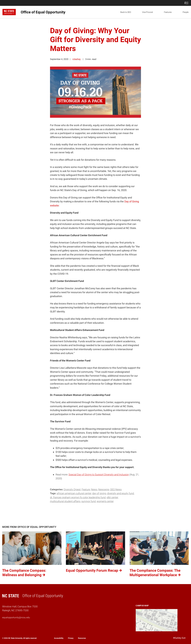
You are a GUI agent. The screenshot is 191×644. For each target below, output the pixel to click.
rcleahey (77, 59)
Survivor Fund (89, 501)
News (94, 489)
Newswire (104, 489)
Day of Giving (99, 493)
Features (168, 12)
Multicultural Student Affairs (65, 501)
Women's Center (105, 501)
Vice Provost (148, 12)
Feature (86, 489)
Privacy (71, 638)
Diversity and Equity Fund (121, 493)
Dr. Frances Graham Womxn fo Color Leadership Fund (78, 497)
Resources (82, 638)
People (186, 12)
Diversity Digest (72, 489)
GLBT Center (112, 497)
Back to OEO (126, 12)
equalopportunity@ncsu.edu (16, 617)
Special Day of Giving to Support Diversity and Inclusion (99, 475)
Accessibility (59, 638)
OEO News (116, 489)
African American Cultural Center (74, 493)
